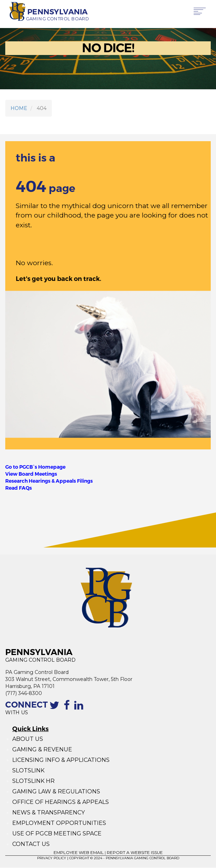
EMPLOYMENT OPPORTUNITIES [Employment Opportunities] (60, 823)
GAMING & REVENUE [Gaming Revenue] (42, 749)
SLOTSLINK (28, 770)
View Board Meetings (31, 474)
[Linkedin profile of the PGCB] (80, 709)
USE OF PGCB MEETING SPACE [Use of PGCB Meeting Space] (57, 833)
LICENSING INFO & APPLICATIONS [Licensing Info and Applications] (61, 760)
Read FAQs (19, 488)
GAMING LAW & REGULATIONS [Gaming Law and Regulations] (56, 791)
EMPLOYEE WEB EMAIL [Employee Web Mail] (79, 852)
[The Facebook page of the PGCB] (68, 709)
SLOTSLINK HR (33, 781)
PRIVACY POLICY (52, 858)
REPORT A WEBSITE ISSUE (135, 852)
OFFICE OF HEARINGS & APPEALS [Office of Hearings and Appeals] (61, 802)
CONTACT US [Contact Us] (31, 844)
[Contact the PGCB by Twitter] (56, 709)
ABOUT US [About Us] (28, 739)
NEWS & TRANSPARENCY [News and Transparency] (48, 812)
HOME (19, 108)
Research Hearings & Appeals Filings (49, 481)
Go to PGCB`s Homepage (35, 467)
